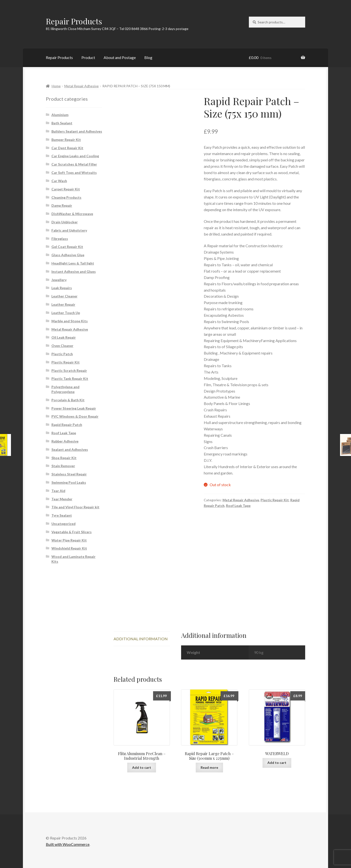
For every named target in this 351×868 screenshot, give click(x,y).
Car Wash (59, 181)
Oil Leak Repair (64, 337)
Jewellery (59, 280)
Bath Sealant (62, 123)
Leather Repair (63, 304)
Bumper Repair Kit (66, 140)
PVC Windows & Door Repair (75, 416)
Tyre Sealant (62, 515)
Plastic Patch (62, 354)
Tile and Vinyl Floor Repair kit (75, 507)
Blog (148, 57)
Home (56, 86)
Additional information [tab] (141, 639)
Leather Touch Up (66, 313)
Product (88, 57)
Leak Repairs (62, 288)
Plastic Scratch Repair (69, 370)
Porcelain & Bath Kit (68, 400)
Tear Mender (62, 499)
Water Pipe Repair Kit (69, 540)
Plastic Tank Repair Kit (70, 379)
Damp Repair (62, 205)
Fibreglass (60, 239)
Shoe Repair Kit (64, 458)
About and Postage (120, 57)
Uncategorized (63, 524)
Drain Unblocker (65, 222)
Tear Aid (58, 491)
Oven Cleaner (62, 346)
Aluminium (60, 115)
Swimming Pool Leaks (69, 482)
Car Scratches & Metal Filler (74, 164)
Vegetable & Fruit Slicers (72, 532)
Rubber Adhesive (65, 441)
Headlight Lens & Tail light (73, 263)
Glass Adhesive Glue (68, 255)
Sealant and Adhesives (70, 449)
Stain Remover (63, 466)
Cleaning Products (66, 197)
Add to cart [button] (142, 767)
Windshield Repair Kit (69, 548)
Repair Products (74, 21)
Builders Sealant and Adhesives (77, 131)
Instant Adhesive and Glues (74, 271)
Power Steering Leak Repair (74, 408)
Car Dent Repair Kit (67, 148)
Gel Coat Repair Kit (67, 247)
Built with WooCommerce (68, 844)
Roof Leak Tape (238, 506)
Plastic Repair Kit (275, 500)
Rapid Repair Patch (67, 425)
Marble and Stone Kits (70, 321)
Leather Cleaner (64, 296)
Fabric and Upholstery (69, 230)
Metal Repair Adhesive (82, 86)
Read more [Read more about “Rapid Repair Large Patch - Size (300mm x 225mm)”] (209, 767)
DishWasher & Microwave (72, 214)
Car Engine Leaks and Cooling (75, 156)
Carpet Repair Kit (66, 189)
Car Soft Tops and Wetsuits (74, 173)
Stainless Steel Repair (69, 474)
